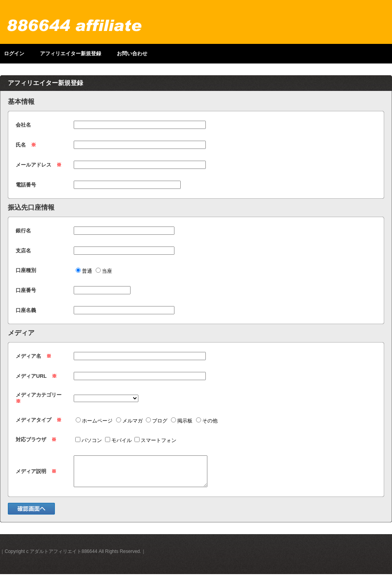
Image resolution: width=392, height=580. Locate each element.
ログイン (14, 53)
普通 (84, 271)
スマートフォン (155, 440)
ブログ (157, 421)
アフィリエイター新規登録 (71, 53)
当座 (104, 271)
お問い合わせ (132, 53)
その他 (207, 421)
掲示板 (182, 421)
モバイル (118, 440)
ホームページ (94, 421)
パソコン (89, 440)
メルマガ (129, 421)
